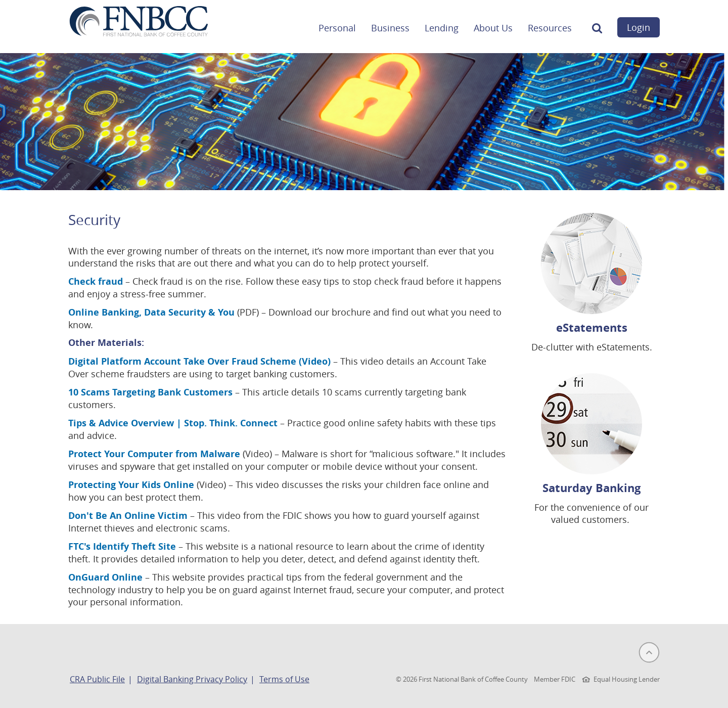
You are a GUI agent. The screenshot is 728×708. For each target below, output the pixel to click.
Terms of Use (284, 679)
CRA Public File (97, 679)
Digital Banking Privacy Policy (192, 679)
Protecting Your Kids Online (131, 485)
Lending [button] (442, 28)
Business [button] (390, 28)
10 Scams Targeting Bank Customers (152, 392)
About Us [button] (493, 28)
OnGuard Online (105, 577)
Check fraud (96, 281)
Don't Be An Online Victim (128, 516)
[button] (597, 31)
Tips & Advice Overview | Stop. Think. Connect (173, 423)
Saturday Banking (591, 488)
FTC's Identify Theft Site (122, 546)
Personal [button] (337, 28)
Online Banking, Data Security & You (151, 312)
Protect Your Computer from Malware (154, 454)
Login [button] (639, 27)
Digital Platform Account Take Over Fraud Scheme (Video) (199, 361)
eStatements (592, 327)
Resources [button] (550, 28)
